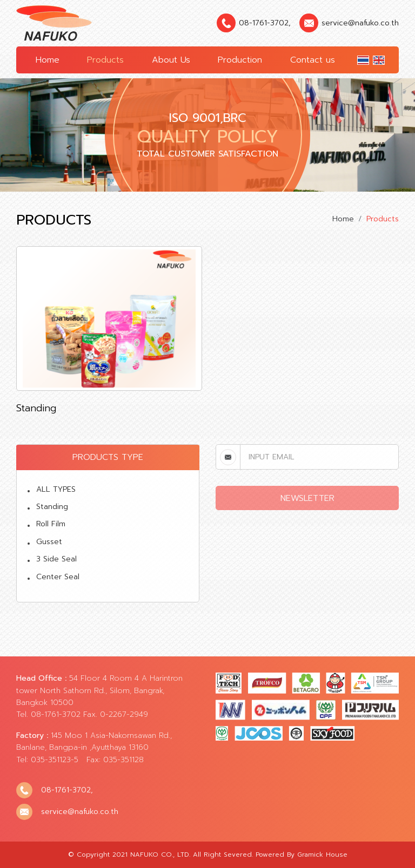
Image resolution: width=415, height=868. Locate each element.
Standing (52, 507)
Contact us (313, 60)
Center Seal (58, 577)
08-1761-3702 (264, 23)
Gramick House (322, 855)
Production (240, 60)
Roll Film (51, 524)
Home (48, 60)
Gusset (49, 542)
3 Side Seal (56, 559)
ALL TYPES (56, 489)
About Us (171, 60)
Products (105, 60)
